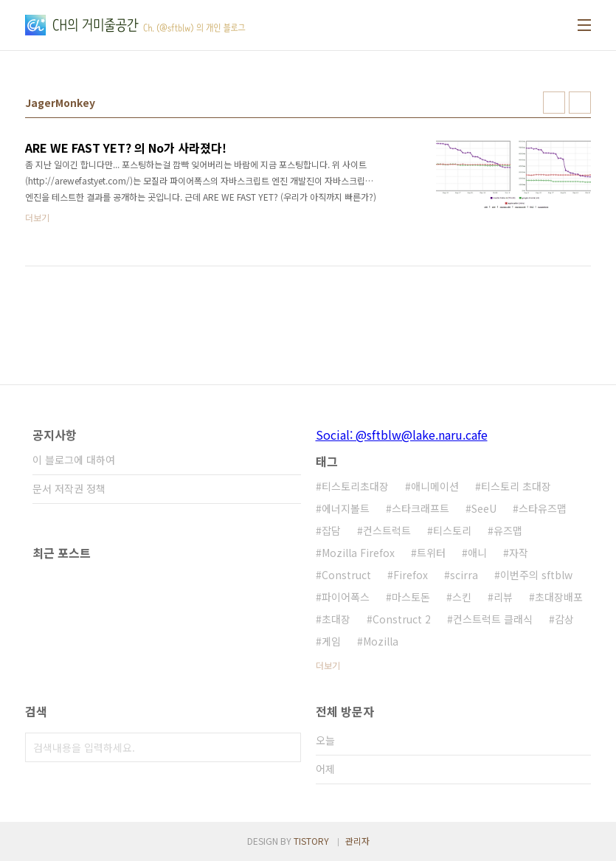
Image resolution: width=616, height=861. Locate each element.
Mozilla (381, 641)
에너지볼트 (346, 508)
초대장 (336, 619)
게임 (331, 641)
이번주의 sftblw (536, 575)
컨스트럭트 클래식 (493, 619)
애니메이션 (435, 486)
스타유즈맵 (543, 508)
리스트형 (580, 103)
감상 (564, 619)
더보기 (328, 665)
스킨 (462, 597)
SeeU (484, 508)
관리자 (357, 841)
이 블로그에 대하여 (74, 460)
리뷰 (503, 597)
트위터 (431, 553)
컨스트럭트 (387, 530)
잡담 (331, 530)
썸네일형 (554, 103)
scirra (464, 575)
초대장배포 (559, 597)
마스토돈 (411, 597)
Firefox (411, 575)
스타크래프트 (421, 508)
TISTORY (311, 841)
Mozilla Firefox (358, 553)
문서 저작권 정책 (69, 488)
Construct (346, 575)
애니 (477, 553)
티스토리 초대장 (516, 486)
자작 (519, 553)
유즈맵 (508, 530)
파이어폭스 (346, 597)
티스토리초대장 (355, 486)
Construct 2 (402, 619)
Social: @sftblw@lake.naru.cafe (402, 435)
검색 (286, 747)
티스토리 (452, 530)
